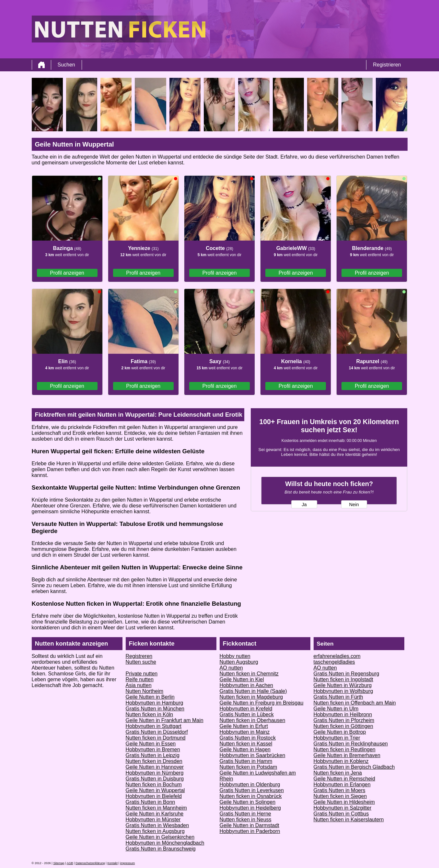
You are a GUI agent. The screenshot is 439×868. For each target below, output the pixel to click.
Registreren (139, 656)
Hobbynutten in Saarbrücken (253, 755)
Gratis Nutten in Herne (245, 814)
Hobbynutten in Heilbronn (343, 714)
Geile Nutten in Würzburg (343, 685)
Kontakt (112, 863)
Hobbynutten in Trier (337, 738)
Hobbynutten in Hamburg (155, 703)
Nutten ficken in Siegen (340, 796)
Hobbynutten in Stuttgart (154, 726)
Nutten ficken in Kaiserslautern (349, 820)
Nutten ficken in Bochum (154, 785)
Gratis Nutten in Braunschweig (161, 849)
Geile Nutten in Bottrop (340, 732)
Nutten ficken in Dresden (154, 761)
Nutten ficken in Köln (150, 714)
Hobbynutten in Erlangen (342, 785)
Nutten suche (141, 662)
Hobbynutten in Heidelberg (250, 808)
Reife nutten (140, 679)
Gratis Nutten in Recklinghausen (351, 744)
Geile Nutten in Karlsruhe (155, 814)
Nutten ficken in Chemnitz (249, 674)
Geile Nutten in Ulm (336, 709)
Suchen (66, 65)
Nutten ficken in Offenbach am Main (355, 703)
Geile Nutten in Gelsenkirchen (160, 837)
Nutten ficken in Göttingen (343, 726)
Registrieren (387, 65)
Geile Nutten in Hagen (245, 749)
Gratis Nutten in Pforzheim (344, 720)
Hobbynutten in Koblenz (341, 761)
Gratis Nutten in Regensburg (347, 674)
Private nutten (142, 674)
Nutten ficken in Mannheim (156, 808)
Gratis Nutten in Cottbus (341, 814)
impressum (128, 863)
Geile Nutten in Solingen (248, 802)
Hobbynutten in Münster (153, 820)
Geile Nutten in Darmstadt (249, 825)
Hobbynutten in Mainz (245, 732)
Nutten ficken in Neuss (246, 820)
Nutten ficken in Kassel (246, 744)
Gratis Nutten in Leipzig (153, 755)
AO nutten (231, 668)
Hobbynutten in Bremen (153, 749)
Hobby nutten (235, 656)
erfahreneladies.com (337, 656)
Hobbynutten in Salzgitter (343, 808)
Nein (354, 505)
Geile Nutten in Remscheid (344, 779)
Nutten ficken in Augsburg (155, 831)
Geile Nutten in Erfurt (244, 726)
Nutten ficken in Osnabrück (251, 796)
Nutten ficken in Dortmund (156, 738)
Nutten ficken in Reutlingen (345, 749)
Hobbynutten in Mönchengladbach (165, 843)
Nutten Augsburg (239, 662)
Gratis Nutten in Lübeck (247, 714)
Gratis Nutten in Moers (340, 790)
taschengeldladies (334, 662)
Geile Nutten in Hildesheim (344, 802)
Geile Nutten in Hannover (155, 767)
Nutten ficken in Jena (338, 773)
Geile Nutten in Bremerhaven (347, 755)
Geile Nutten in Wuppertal (155, 790)
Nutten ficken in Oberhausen (253, 720)
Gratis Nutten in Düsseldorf (157, 732)
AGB (70, 863)
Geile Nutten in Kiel (242, 679)
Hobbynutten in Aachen (246, 685)
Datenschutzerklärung (90, 863)
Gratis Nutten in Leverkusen (252, 790)
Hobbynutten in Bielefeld (154, 796)
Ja (304, 505)
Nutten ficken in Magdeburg (251, 697)
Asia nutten (139, 685)
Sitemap (59, 863)
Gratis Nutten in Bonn (150, 802)
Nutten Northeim (145, 691)
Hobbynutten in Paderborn (250, 831)
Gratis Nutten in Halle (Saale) (253, 691)
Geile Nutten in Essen (151, 744)
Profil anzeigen (67, 273)
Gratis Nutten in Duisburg (155, 779)
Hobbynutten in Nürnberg (155, 773)
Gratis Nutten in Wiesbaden (157, 825)
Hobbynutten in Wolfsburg (343, 691)
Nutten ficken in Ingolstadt (343, 679)
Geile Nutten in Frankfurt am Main (165, 720)
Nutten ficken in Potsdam (248, 767)
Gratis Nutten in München (155, 709)
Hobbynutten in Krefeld (246, 709)
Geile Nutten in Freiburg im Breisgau (262, 703)
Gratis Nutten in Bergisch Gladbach (354, 767)
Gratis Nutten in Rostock (248, 738)
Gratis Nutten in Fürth (338, 697)
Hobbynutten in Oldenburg (250, 785)
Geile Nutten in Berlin (150, 697)
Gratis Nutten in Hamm (246, 761)
